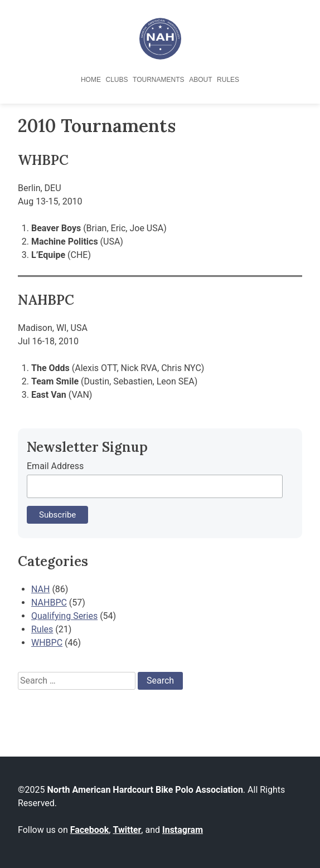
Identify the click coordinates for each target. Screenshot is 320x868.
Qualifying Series (64, 616)
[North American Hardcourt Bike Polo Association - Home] (160, 57)
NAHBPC (49, 603)
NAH (40, 589)
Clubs (117, 80)
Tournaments (158, 80)
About (200, 80)
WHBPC (47, 643)
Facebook (90, 830)
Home (91, 80)
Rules (228, 80)
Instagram (183, 830)
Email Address (55, 466)
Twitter (127, 830)
